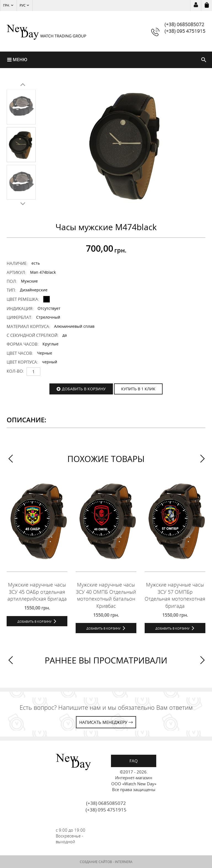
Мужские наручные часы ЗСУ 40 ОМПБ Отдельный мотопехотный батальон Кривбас (106, 595)
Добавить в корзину (84, 389)
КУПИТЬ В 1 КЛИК (138, 389)
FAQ (134, 761)
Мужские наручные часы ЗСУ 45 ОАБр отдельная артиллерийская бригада (37, 592)
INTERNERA (124, 862)
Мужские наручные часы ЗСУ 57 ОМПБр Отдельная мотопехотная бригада (175, 595)
